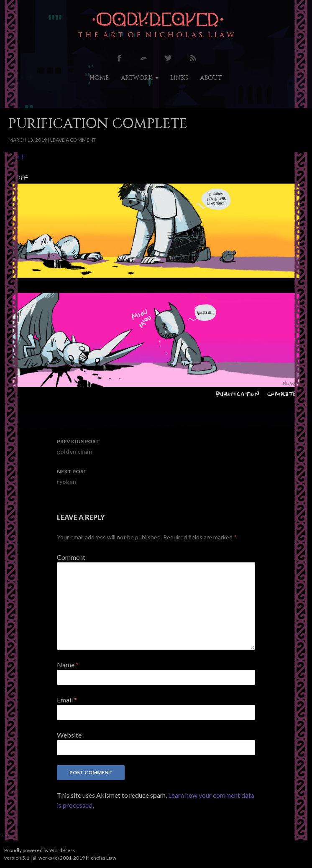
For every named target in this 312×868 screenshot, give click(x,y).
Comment (71, 557)
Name (68, 665)
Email (67, 700)
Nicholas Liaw (101, 858)
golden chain (156, 446)
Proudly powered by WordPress (40, 850)
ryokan (156, 476)
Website (69, 735)
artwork (137, 78)
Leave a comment (73, 140)
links (179, 78)
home (99, 78)
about (211, 78)
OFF (19, 157)
